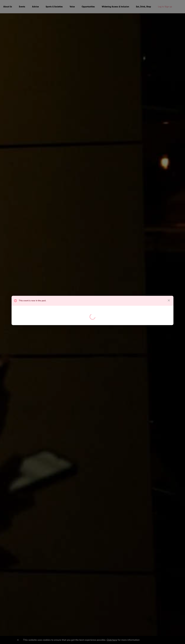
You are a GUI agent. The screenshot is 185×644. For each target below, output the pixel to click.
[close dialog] (169, 300)
